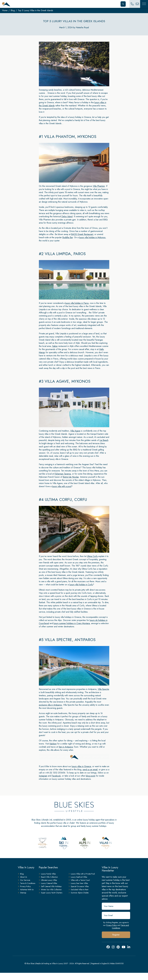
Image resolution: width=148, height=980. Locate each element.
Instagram (43, 776)
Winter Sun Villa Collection (50, 890)
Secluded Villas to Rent (78, 890)
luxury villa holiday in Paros (77, 303)
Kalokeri (53, 744)
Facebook (56, 776)
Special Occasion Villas (79, 886)
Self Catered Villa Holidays (50, 886)
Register (116, 935)
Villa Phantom (99, 186)
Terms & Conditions (27, 883)
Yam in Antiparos (66, 747)
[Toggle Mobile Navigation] (144, 4)
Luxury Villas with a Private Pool (82, 874)
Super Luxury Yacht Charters (50, 893)
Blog (13, 10)
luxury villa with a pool (62, 486)
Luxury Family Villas (47, 874)
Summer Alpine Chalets (79, 893)
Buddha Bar (68, 237)
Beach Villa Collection (48, 877)
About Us (22, 877)
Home (5, 10)
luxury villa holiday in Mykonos (92, 237)
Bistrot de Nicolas (71, 477)
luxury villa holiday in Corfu (81, 585)
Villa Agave (75, 431)
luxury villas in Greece (81, 766)
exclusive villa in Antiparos (50, 705)
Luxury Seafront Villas (78, 877)
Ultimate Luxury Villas (48, 880)
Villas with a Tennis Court (79, 880)
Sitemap (22, 893)
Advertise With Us (26, 890)
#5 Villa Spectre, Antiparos (67, 640)
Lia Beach (104, 440)
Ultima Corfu (92, 556)
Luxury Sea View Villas (78, 883)
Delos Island (67, 216)
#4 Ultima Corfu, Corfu (63, 500)
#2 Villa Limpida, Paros (62, 254)
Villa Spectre (103, 689)
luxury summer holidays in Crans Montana (72, 623)
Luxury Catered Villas (48, 883)
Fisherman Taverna (63, 474)
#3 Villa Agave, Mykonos (65, 381)
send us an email (90, 770)
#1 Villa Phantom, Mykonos (68, 137)
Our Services (24, 880)
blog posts (91, 776)
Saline (55, 346)
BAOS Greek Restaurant (82, 234)
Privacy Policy (112, 925)
